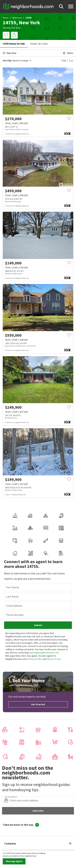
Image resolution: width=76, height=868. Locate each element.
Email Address (14, 606)
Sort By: (7, 61)
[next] (70, 91)
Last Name (12, 596)
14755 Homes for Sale (14, 44)
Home (6, 18)
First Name (13, 587)
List (71, 60)
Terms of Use (54, 659)
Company (10, 843)
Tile (64, 60)
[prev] (6, 91)
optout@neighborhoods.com (44, 653)
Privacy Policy (35, 659)
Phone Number (15, 615)
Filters (68, 53)
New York (17, 18)
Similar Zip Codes (39, 44)
